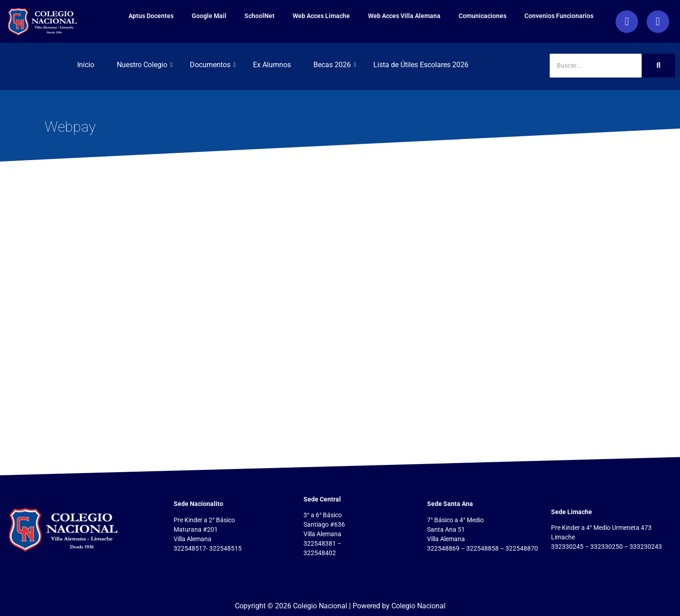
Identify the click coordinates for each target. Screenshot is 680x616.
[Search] (596, 66)
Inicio (86, 65)
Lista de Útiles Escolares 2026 (421, 65)
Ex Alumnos (272, 65)
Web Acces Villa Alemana (373, 16)
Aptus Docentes (119, 16)
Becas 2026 (335, 65)
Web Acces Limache (290, 16)
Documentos (213, 65)
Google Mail (177, 16)
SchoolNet (228, 16)
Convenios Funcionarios (527, 16)
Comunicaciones (451, 16)
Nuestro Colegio (145, 65)
